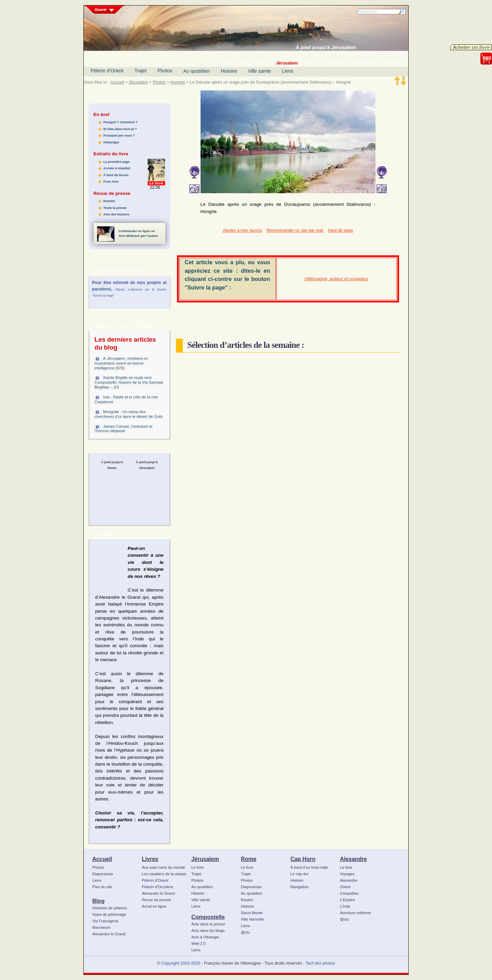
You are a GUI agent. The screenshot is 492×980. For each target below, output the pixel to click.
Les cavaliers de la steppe (164, 874)
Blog (98, 901)
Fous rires (111, 182)
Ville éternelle (252, 919)
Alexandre (353, 859)
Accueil (117, 82)
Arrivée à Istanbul (117, 168)
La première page (117, 162)
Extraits (109, 201)
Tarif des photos (320, 963)
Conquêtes (349, 893)
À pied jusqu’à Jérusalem (326, 47)
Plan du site (102, 887)
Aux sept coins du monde (163, 867)
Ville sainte (259, 71)
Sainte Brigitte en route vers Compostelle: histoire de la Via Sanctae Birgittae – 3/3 (129, 382)
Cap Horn (303, 859)
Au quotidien (196, 71)
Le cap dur (299, 874)
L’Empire (347, 900)
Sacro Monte (252, 913)
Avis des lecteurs (117, 214)
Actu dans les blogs (208, 931)
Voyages (347, 874)
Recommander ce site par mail (295, 230)
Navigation (299, 887)
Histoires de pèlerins (110, 908)
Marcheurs (101, 927)
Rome (249, 859)
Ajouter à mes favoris (242, 230)
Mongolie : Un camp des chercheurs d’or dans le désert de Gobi (129, 414)
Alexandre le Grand (109, 934)
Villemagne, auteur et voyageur (337, 279)
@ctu (245, 932)
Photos (165, 71)
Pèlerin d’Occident (157, 887)
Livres (150, 859)
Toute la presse (115, 208)
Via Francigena (105, 921)
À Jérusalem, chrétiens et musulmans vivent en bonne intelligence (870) (121, 363)
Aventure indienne (356, 913)
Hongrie (178, 82)
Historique (111, 142)
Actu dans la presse (208, 924)
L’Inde (345, 906)
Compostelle (208, 917)
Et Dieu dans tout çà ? (120, 129)
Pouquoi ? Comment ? (121, 122)
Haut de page (340, 230)
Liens (288, 71)
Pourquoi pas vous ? (119, 136)
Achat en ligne (154, 906)
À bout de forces (116, 175)
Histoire (229, 71)
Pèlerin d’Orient (107, 71)
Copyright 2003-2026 (181, 963)
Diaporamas (103, 874)
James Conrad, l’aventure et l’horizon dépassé (124, 429)
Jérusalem (138, 82)
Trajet (141, 71)
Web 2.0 (199, 943)
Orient (345, 887)
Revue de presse (156, 900)
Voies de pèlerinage (109, 914)
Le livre (197, 867)
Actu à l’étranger (205, 937)
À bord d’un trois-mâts (309, 867)
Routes (247, 900)
